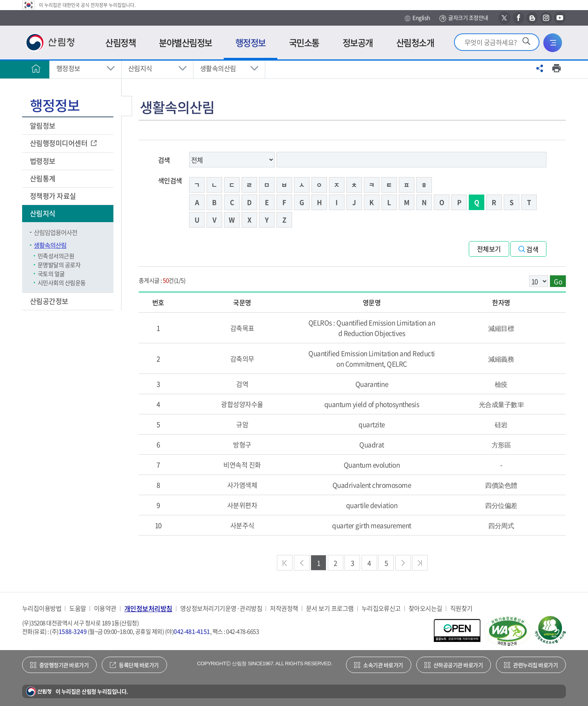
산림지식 (140, 68)
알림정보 (43, 126)
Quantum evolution (372, 465)
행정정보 (68, 68)
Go (558, 281)
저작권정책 (284, 608)
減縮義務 (501, 359)
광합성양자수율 (242, 404)
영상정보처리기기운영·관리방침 (221, 608)
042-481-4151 (192, 631)
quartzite (371, 424)
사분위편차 (242, 505)
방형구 (242, 444)
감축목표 (242, 328)
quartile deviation (372, 505)
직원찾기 (461, 608)
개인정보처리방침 (148, 608)
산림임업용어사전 (56, 232)
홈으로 (36, 68)
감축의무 (242, 359)
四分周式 (501, 525)
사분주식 (242, 525)
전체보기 (489, 249)
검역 (242, 384)
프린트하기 (557, 68)
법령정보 (43, 161)
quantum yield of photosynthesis (372, 404)
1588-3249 (73, 631)
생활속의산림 (218, 68)
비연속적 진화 (242, 465)
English (417, 18)
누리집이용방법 (42, 608)
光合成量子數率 (501, 404)
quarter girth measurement (371, 525)
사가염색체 (242, 485)
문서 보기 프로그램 (330, 608)
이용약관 (105, 608)
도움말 (77, 608)
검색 (164, 160)
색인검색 (170, 180)
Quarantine (372, 384)
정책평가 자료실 (53, 196)
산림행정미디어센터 (59, 143)
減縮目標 (501, 328)
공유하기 (540, 68)
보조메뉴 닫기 (127, 106)
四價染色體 (501, 485)
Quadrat (371, 444)
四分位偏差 (501, 505)
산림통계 (43, 178)
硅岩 (501, 424)
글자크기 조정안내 (464, 18)
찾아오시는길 (425, 608)
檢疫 (501, 384)
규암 (242, 424)
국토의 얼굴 (51, 274)
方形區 (501, 444)
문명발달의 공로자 (59, 265)
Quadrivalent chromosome (372, 485)
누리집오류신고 (381, 608)
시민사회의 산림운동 (62, 283)
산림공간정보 (50, 301)
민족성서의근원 (56, 256)
